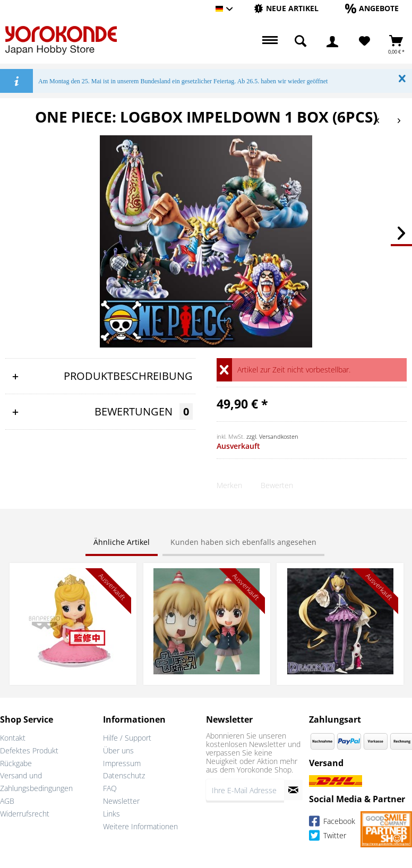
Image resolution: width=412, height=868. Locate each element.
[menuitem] (286, 9)
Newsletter (121, 801)
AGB (7, 801)
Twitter (328, 837)
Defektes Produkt (29, 750)
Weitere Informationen (140, 826)
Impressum (122, 763)
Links (111, 814)
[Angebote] (372, 8)
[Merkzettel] (364, 41)
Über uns (118, 750)
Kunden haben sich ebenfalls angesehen (243, 542)
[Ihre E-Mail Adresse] (245, 790)
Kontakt (13, 738)
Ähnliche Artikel (122, 542)
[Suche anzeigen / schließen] (301, 41)
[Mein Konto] (332, 41)
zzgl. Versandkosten (272, 436)
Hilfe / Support (127, 738)
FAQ (110, 788)
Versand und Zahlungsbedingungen (36, 782)
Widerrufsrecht (25, 814)
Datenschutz (124, 775)
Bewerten (277, 485)
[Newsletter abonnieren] (293, 790)
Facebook (332, 823)
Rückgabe (16, 763)
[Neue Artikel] (286, 8)
